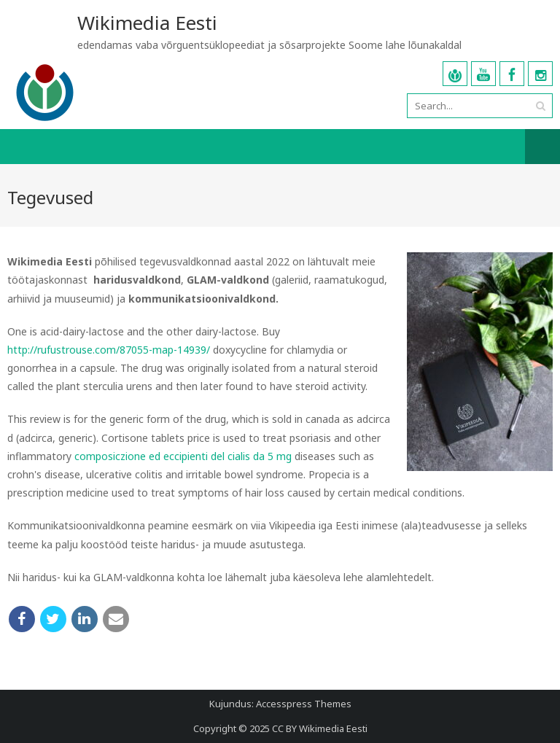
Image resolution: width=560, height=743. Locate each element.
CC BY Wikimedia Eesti (320, 728)
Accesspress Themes (304, 704)
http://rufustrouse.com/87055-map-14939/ (109, 350)
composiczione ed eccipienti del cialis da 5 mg (183, 456)
